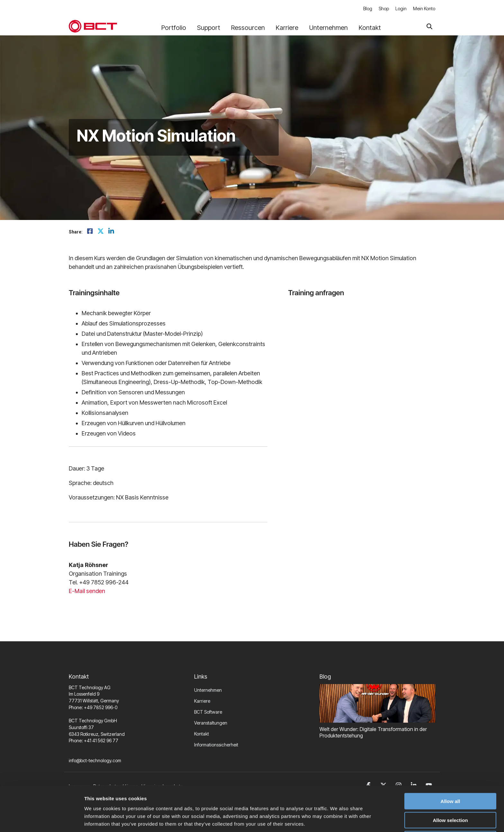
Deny (450, 814)
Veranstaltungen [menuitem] (211, 723)
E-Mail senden (87, 591)
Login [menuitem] (401, 9)
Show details (337, 819)
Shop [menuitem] (384, 9)
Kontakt (370, 28)
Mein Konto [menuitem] (424, 9)
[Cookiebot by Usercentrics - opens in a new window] (42, 819)
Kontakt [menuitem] (202, 734)
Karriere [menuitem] (202, 701)
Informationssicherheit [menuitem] (216, 745)
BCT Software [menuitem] (208, 712)
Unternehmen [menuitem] (208, 690)
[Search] (429, 26)
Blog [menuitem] (368, 9)
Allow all (450, 776)
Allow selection (450, 795)
